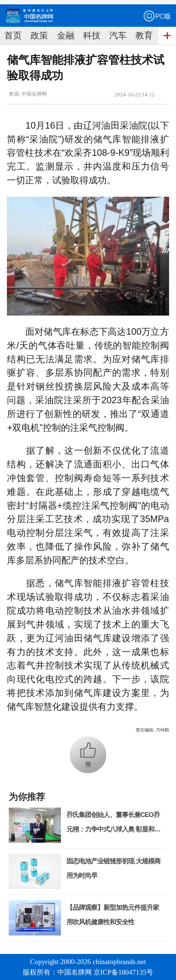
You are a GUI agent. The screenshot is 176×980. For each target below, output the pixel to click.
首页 (13, 35)
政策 (39, 35)
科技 (92, 35)
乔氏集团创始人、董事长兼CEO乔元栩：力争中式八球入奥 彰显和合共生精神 (113, 829)
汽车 (118, 35)
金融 (66, 35)
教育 (144, 35)
